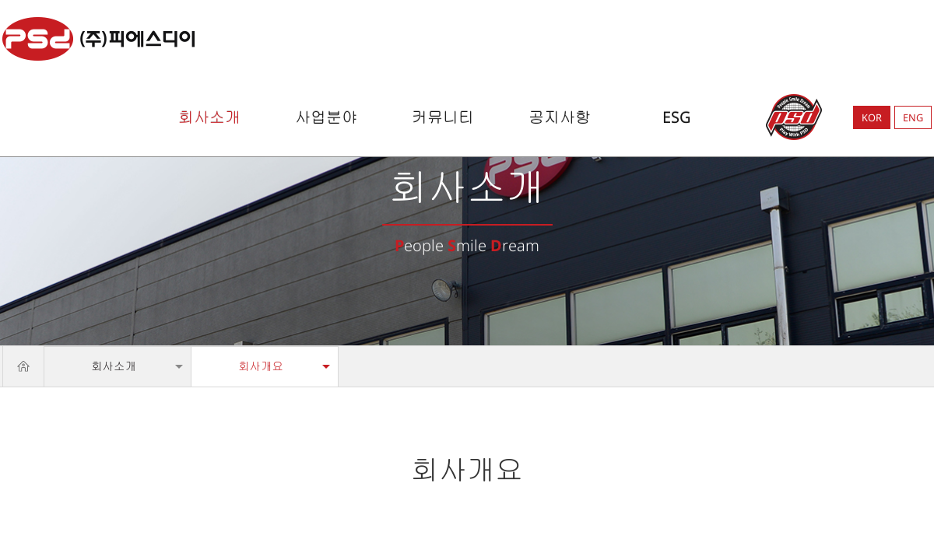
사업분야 (326, 117)
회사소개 (209, 117)
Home (23, 366)
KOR (872, 117)
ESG (677, 117)
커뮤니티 (443, 117)
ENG (913, 117)
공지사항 (560, 117)
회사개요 (261, 366)
